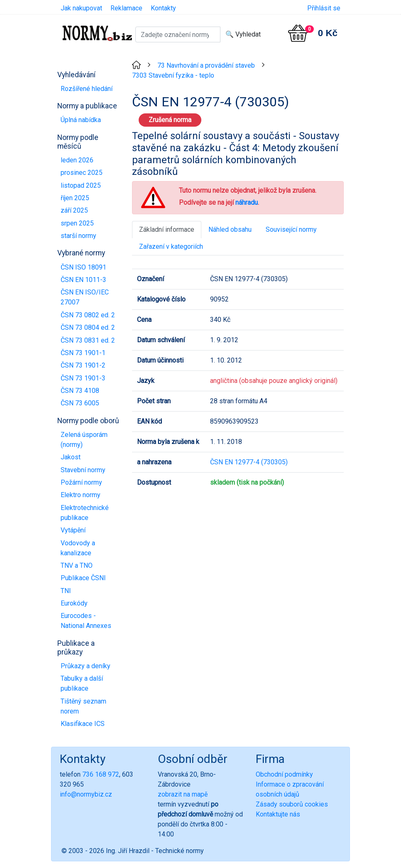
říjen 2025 (75, 198)
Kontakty (163, 8)
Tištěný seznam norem (83, 706)
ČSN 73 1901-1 (83, 353)
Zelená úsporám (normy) (84, 440)
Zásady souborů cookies (292, 804)
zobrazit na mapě (183, 794)
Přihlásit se (324, 8)
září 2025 (74, 210)
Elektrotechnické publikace (85, 513)
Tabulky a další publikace (82, 683)
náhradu (247, 202)
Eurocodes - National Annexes (86, 621)
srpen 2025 (77, 223)
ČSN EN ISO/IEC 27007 (85, 297)
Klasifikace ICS (83, 724)
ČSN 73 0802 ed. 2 (88, 315)
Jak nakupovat (81, 8)
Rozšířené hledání (87, 89)
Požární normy (81, 482)
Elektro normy (81, 495)
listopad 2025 (81, 185)
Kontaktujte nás (278, 814)
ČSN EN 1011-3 (83, 280)
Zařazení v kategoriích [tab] (171, 246)
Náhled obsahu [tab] (230, 229)
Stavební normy (83, 470)
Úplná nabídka (81, 120)
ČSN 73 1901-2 (83, 365)
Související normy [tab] (291, 229)
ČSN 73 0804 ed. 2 (88, 327)
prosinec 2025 (82, 173)
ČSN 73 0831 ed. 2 (88, 340)
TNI (66, 591)
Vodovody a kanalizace (78, 548)
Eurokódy (74, 603)
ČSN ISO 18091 (83, 267)
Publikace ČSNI (83, 578)
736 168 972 (101, 774)
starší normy (78, 236)
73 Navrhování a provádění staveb (206, 65)
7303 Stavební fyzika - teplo (173, 75)
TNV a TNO (77, 565)
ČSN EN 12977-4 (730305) (249, 462)
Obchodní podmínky (284, 774)
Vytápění (73, 530)
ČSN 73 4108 (80, 391)
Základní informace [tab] (167, 229)
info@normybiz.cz (86, 794)
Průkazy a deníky (86, 666)
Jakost (71, 457)
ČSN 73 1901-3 (83, 378)
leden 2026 (77, 160)
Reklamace (126, 8)
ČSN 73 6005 (80, 403)
